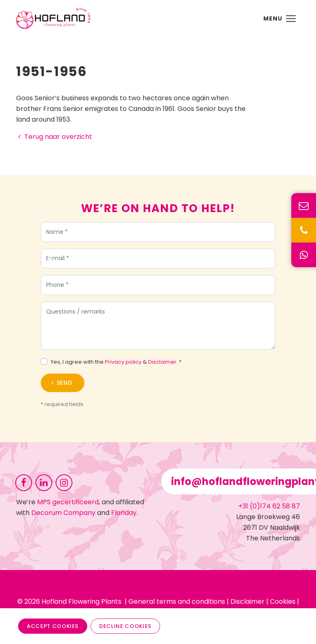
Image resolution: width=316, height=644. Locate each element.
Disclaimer (162, 362)
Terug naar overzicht (54, 137)
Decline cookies (125, 626)
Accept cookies (53, 626)
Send (65, 383)
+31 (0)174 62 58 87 (269, 506)
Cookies (283, 601)
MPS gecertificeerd (68, 502)
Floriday (124, 513)
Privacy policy (123, 362)
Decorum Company (63, 513)
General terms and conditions (177, 601)
